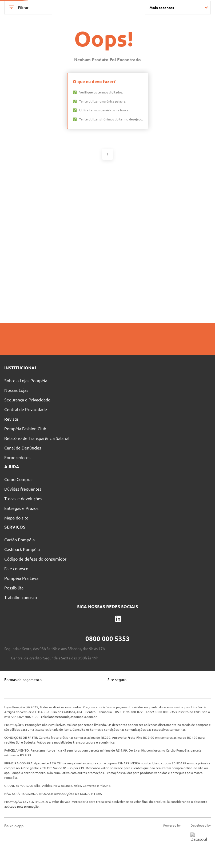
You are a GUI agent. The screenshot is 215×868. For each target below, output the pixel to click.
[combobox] (109, 17)
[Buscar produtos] (135, 17)
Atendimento (114, 7)
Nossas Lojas (80, 7)
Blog (141, 7)
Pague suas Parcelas (42, 7)
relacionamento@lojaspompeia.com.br (69, 759)
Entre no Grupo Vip (173, 7)
